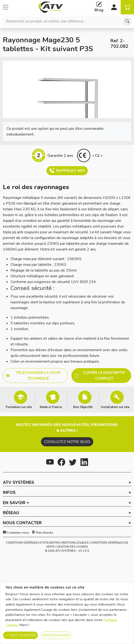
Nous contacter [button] (22, 523)
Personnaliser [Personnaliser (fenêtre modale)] (56, 635)
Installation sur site (115, 407)
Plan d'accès (42, 533)
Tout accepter (20, 635)
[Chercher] (127, 21)
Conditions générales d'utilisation (33, 543)
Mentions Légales (75, 543)
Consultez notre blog (67, 442)
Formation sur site (19, 407)
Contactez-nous (16, 533)
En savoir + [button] (16, 503)
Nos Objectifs (83, 407)
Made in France (51, 407)
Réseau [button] (11, 513)
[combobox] (67, 21)
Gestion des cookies (72, 547)
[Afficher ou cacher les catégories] (5, 7)
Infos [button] (9, 493)
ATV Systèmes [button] (18, 483)
